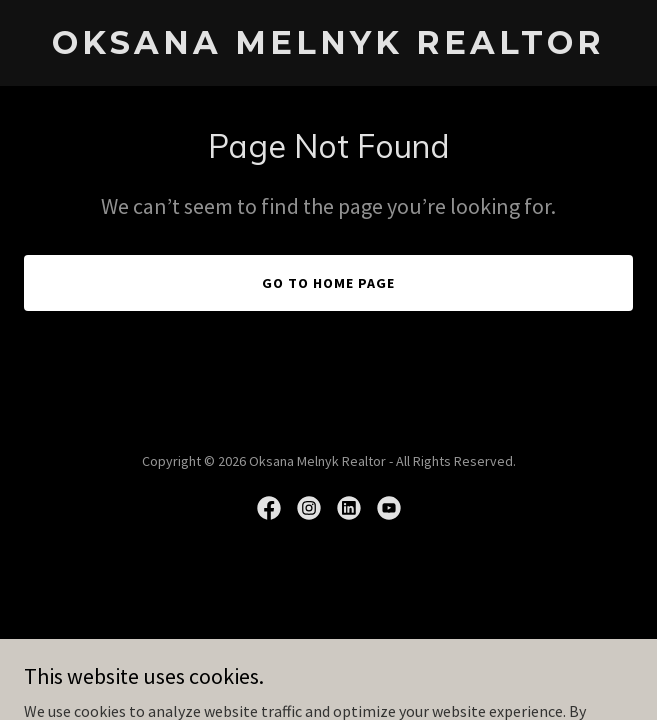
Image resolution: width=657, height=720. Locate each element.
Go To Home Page (328, 283)
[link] (328, 48)
